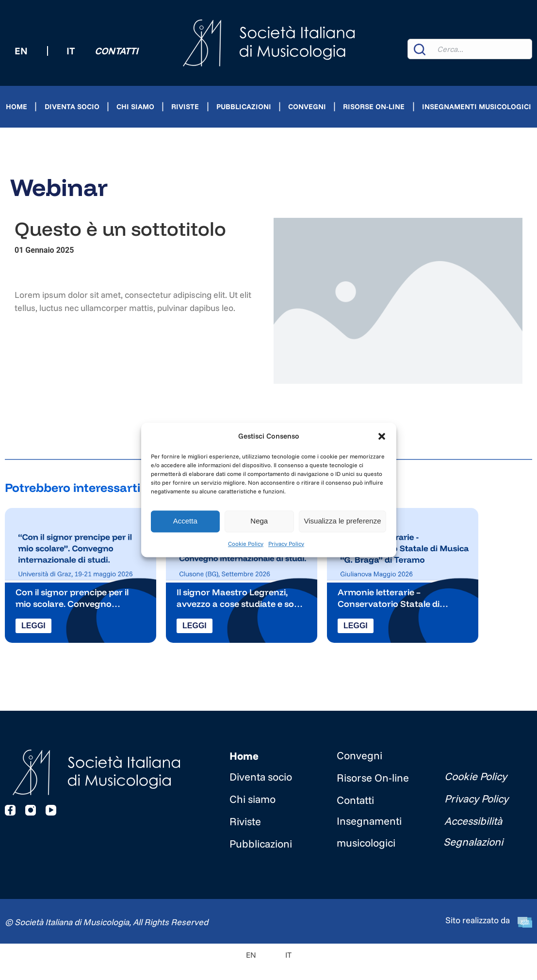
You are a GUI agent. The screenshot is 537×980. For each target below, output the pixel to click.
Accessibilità (473, 821)
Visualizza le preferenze (343, 521)
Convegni (307, 106)
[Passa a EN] (251, 955)
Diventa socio (72, 106)
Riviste (185, 106)
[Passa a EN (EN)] (21, 51)
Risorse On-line (374, 106)
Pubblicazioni (244, 106)
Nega (259, 521)
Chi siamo (135, 106)
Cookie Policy (246, 544)
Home (16, 106)
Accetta (185, 521)
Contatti (116, 51)
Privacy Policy (286, 544)
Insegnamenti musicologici (477, 106)
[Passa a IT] (279, 955)
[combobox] (470, 49)
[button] (382, 436)
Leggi (33, 626)
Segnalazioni (473, 842)
